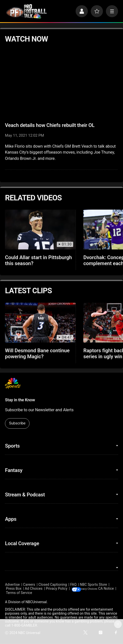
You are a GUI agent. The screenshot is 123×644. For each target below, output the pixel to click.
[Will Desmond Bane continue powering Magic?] (40, 323)
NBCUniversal (36, 602)
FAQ (73, 585)
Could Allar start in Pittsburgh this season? (38, 260)
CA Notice (13, 593)
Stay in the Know (20, 400)
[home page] (26, 11)
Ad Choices (34, 589)
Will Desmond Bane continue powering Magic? (37, 353)
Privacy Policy (57, 589)
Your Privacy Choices (98, 589)
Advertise (12, 585)
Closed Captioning (53, 585)
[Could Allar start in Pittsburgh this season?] (40, 230)
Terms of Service (37, 593)
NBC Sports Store (93, 585)
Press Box (14, 589)
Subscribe (17, 423)
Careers (29, 585)
